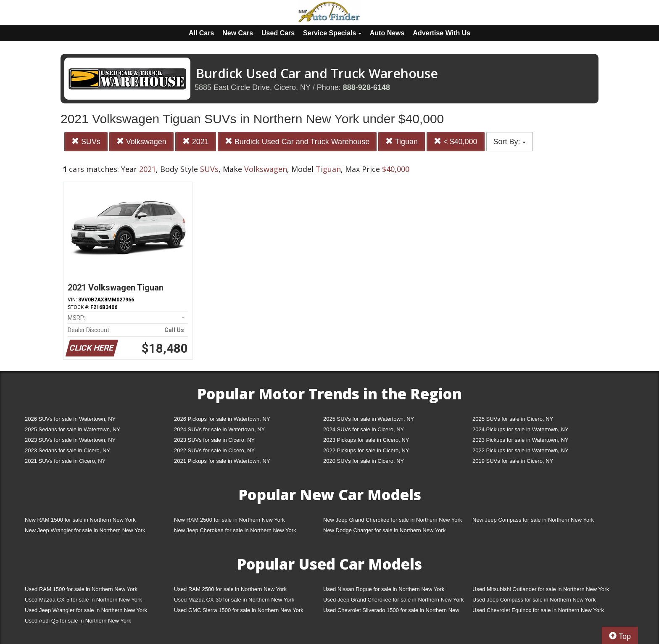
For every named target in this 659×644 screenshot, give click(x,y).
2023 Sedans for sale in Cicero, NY (67, 450)
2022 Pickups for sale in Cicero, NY (366, 450)
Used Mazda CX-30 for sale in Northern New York (234, 600)
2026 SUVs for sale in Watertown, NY (70, 419)
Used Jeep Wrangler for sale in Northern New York (86, 610)
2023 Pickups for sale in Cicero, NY (366, 440)
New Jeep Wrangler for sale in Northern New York (85, 530)
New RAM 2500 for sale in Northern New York (229, 520)
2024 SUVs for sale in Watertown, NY (219, 429)
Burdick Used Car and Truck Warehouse (297, 141)
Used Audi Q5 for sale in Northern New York (78, 621)
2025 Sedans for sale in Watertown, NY (72, 429)
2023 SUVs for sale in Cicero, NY (214, 440)
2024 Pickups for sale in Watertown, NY (521, 429)
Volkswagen (141, 141)
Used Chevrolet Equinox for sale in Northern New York (538, 610)
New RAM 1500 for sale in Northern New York (80, 520)
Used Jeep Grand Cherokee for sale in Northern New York (394, 600)
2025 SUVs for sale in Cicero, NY (513, 419)
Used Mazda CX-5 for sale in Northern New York (83, 600)
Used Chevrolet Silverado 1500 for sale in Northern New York (391, 612)
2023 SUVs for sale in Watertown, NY (70, 440)
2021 (196, 141)
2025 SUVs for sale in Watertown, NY (369, 419)
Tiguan (402, 141)
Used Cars (278, 33)
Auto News (387, 33)
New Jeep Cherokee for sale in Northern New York (235, 530)
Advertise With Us (442, 33)
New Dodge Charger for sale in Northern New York (384, 530)
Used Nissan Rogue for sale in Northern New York (384, 589)
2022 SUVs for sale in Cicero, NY (214, 450)
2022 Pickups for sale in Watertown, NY (521, 450)
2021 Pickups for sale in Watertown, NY (222, 461)
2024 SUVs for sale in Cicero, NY (364, 429)
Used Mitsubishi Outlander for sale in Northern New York (541, 589)
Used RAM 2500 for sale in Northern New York (230, 589)
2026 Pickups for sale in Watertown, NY (222, 419)
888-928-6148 (366, 87)
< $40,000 (456, 141)
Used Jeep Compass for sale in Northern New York (534, 600)
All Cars (201, 33)
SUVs (86, 141)
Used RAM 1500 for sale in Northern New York (81, 589)
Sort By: (510, 142)
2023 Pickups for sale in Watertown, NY (521, 440)
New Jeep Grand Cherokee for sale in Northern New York (393, 520)
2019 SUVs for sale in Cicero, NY (513, 461)
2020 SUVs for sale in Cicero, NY (364, 461)
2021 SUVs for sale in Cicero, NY (65, 461)
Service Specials (332, 33)
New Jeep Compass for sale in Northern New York (533, 520)
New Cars (238, 33)
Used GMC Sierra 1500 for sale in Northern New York (239, 610)
